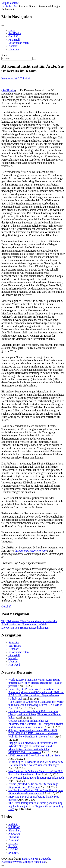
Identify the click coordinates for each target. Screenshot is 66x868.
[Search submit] (35, 59)
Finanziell (14, 40)
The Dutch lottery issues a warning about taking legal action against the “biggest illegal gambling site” (36, 806)
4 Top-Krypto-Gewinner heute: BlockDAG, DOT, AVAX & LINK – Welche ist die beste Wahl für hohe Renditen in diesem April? (33, 733)
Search (5, 55)
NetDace (13, 843)
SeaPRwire (15, 33)
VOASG (13, 849)
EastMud (14, 837)
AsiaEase (14, 840)
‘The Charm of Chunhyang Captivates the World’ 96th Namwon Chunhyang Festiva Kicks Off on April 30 (36, 705)
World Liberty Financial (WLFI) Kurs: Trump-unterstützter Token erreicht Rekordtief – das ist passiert (35, 683)
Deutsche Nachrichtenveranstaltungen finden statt (26, 860)
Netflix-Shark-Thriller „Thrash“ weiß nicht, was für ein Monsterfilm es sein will (36, 792)
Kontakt (13, 46)
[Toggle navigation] (3, 25)
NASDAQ (14, 827)
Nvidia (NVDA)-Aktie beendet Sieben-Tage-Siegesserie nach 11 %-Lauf (34, 786)
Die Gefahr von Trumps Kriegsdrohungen (25, 628)
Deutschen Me (10, 6)
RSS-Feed (14, 665)
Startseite (14, 643)
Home (12, 30)
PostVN (13, 846)
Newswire (14, 834)
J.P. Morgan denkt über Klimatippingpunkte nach (36, 778)
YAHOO (13, 824)
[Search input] (17, 59)
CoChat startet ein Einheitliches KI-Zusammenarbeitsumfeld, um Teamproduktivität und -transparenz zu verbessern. (36, 724)
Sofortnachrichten (19, 43)
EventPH (14, 853)
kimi (27, 78)
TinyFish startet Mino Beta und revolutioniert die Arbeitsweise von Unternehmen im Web (29, 623)
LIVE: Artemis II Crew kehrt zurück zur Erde (34, 755)
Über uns (14, 49)
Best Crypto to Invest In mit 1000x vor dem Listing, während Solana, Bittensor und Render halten (35, 714)
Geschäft (13, 36)
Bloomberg (15, 830)
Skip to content (10, 3)
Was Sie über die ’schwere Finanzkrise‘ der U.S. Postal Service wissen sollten (36, 773)
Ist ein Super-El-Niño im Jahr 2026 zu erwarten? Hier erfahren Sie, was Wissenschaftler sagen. (36, 763)
